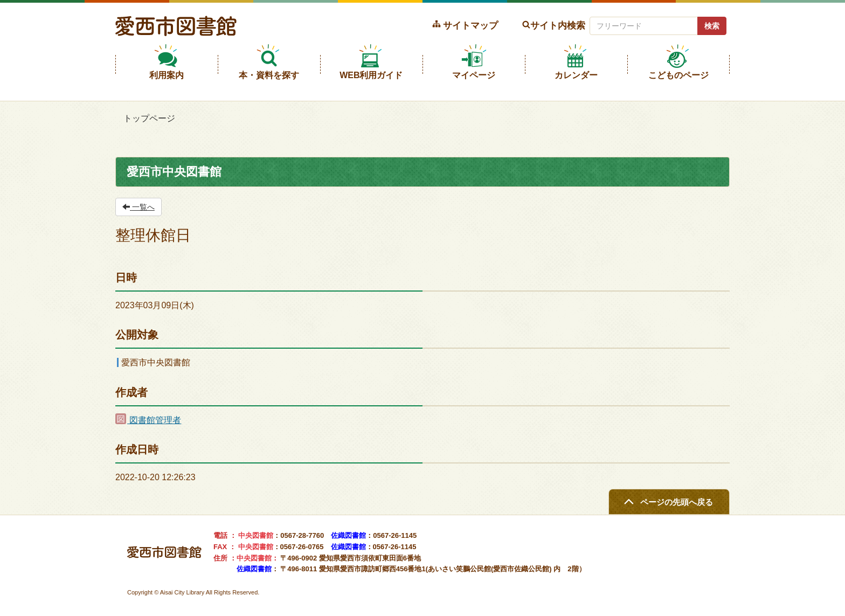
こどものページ (678, 75)
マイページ (474, 75)
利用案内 (167, 75)
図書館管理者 (148, 420)
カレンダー (576, 75)
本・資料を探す (269, 75)
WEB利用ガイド (371, 75)
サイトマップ (470, 25)
